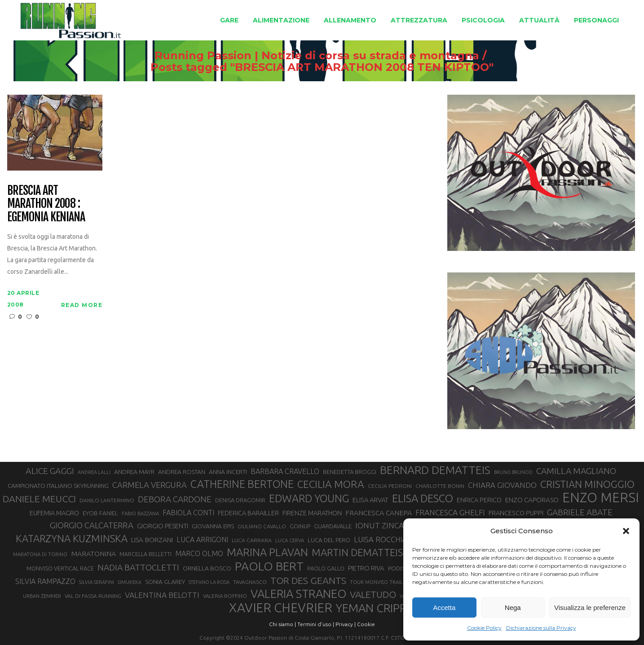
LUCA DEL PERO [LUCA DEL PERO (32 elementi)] (329, 540)
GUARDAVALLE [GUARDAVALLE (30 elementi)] (333, 526)
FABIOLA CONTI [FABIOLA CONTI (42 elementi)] (188, 513)
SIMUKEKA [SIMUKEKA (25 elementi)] (130, 582)
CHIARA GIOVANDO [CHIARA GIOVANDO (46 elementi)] (502, 485)
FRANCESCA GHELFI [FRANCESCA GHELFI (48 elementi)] (450, 512)
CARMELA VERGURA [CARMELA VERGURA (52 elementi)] (150, 485)
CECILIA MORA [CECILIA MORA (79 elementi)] (331, 484)
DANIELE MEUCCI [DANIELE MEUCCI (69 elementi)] (39, 499)
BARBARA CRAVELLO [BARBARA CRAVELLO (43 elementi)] (285, 471)
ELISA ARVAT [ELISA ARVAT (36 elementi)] (371, 500)
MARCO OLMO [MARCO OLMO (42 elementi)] (199, 553)
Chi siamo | (282, 624)
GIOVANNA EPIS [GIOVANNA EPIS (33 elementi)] (213, 526)
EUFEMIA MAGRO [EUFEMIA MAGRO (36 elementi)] (54, 513)
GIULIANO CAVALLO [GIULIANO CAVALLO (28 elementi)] (262, 526)
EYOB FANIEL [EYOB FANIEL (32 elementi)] (100, 513)
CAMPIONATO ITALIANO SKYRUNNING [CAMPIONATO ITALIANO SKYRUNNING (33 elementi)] (58, 486)
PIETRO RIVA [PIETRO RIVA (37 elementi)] (366, 568)
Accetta (444, 608)
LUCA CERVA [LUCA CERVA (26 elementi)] (290, 540)
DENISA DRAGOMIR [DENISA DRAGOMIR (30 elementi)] (240, 500)
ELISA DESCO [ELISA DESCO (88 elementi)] (423, 499)
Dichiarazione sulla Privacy (541, 628)
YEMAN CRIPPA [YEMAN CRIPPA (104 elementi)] (375, 608)
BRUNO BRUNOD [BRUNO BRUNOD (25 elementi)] (513, 472)
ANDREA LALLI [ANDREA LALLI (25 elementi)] (94, 472)
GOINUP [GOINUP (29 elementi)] (300, 526)
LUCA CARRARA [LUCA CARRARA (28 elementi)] (252, 540)
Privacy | (346, 624)
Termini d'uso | (316, 624)
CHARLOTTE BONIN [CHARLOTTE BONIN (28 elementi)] (440, 486)
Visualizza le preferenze (590, 608)
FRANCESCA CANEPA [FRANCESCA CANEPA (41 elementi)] (379, 513)
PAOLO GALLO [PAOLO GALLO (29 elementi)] (326, 568)
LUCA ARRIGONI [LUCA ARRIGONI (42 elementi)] (202, 540)
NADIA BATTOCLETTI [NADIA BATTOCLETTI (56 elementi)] (138, 567)
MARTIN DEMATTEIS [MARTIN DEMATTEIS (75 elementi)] (357, 552)
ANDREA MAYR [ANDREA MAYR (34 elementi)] (134, 472)
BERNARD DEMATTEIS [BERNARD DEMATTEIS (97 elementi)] (435, 470)
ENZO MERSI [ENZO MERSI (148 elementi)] (601, 498)
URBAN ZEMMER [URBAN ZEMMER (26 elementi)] (42, 596)
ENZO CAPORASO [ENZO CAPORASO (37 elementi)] (532, 500)
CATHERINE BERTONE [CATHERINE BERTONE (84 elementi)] (242, 484)
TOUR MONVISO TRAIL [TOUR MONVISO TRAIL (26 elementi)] (376, 582)
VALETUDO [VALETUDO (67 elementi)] (373, 594)
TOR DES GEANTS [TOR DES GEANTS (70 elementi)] (308, 580)
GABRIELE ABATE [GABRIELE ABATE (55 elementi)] (580, 512)
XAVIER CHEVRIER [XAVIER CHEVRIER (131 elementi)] (281, 608)
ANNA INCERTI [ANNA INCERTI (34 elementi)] (228, 472)
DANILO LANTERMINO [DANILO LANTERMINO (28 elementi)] (107, 500)
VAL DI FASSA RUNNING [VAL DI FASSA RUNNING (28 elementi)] (93, 596)
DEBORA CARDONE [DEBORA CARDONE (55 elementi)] (175, 499)
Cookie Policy (484, 628)
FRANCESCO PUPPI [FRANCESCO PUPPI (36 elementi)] (516, 513)
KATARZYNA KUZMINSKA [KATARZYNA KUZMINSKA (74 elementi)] (72, 538)
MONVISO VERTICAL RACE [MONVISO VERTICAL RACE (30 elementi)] (60, 568)
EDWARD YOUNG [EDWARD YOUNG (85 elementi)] (309, 498)
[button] (626, 531)
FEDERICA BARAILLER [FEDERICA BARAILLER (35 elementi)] (248, 513)
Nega (513, 608)
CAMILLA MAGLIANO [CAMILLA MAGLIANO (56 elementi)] (576, 471)
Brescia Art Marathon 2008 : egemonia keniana (46, 204)
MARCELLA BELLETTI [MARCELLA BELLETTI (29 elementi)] (146, 554)
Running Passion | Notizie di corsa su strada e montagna (317, 56)
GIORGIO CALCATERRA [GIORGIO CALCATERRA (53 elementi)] (92, 525)
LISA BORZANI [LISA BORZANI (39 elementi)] (152, 540)
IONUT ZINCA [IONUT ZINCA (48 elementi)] (379, 525)
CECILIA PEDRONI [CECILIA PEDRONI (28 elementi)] (390, 486)
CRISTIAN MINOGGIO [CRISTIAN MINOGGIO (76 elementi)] (587, 484)
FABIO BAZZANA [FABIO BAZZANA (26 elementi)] (140, 513)
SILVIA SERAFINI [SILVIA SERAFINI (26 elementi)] (97, 582)
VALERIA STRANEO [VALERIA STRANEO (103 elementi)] (298, 594)
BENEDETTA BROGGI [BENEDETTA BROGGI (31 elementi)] (350, 472)
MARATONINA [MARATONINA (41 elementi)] (93, 553)
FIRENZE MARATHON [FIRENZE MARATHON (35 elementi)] (312, 513)
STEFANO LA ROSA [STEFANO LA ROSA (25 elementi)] (209, 582)
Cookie (366, 624)
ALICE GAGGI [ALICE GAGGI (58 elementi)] (50, 471)
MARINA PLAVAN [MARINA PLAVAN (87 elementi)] (267, 552)
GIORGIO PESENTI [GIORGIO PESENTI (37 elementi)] (163, 526)
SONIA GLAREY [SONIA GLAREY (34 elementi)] (165, 582)
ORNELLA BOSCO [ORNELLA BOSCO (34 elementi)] (207, 568)
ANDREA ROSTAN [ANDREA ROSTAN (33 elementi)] (182, 472)
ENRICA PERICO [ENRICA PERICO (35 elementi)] (479, 500)
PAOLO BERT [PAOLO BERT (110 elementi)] (269, 566)
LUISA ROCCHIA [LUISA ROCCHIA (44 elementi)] (380, 540)
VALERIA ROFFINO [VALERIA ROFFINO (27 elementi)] (225, 596)
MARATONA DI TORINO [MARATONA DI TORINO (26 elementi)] (40, 554)
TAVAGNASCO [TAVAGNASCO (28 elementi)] (250, 582)
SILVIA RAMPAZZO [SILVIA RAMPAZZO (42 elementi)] (45, 581)
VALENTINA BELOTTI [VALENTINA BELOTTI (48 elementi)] (162, 595)
